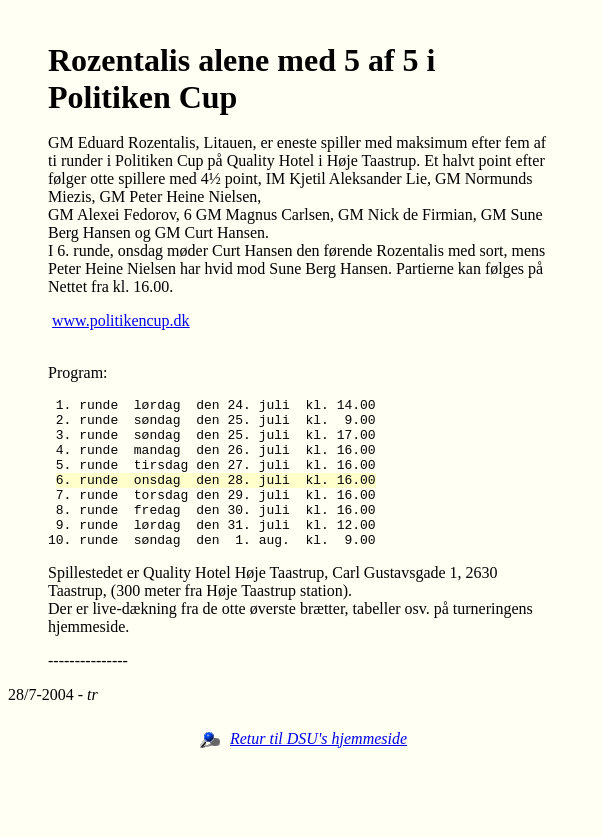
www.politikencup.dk (121, 320)
